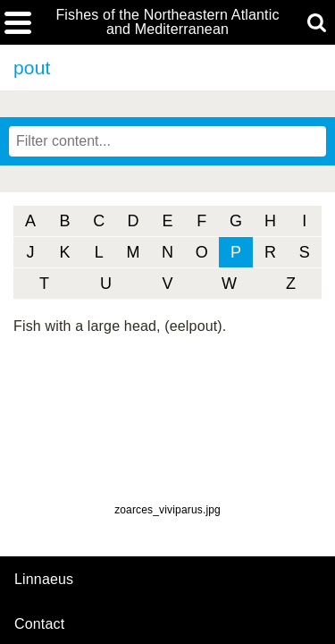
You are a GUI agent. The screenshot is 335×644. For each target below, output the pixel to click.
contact (39, 624)
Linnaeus (44, 580)
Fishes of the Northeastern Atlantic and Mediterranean (167, 22)
